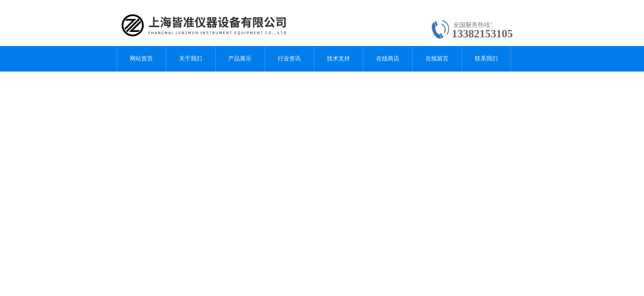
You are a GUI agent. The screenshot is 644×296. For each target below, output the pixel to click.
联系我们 (486, 59)
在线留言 (437, 59)
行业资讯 (289, 59)
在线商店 (388, 59)
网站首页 (141, 59)
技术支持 (338, 59)
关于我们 (191, 59)
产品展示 (240, 59)
